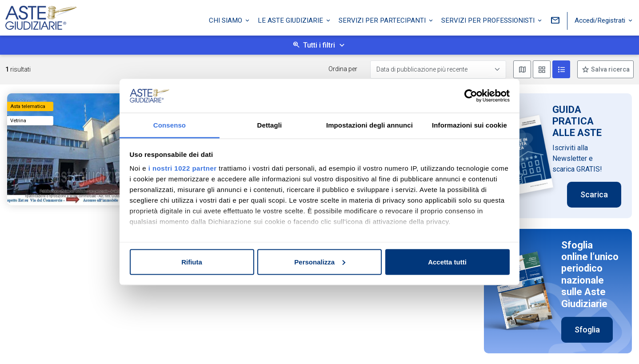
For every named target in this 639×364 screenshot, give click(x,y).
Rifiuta (192, 262)
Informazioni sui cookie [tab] (469, 125)
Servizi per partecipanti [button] (383, 19)
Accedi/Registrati (601, 19)
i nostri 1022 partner (183, 168)
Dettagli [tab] (270, 125)
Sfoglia (587, 330)
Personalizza (320, 262)
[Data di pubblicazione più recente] (438, 70)
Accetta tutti (447, 262)
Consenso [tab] (170, 125)
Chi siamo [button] (226, 19)
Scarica (594, 194)
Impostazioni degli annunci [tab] (369, 125)
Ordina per (343, 69)
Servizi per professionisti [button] (489, 19)
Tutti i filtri (319, 45)
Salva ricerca (610, 69)
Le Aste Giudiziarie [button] (291, 19)
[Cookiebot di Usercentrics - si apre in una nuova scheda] (471, 96)
